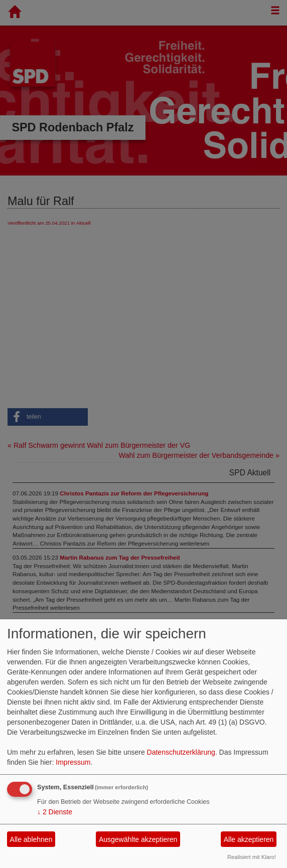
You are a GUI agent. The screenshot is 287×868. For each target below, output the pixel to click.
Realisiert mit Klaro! (252, 857)
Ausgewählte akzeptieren (138, 839)
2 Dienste (55, 812)
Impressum (73, 762)
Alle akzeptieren (249, 839)
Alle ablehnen (31, 839)
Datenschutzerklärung (181, 752)
